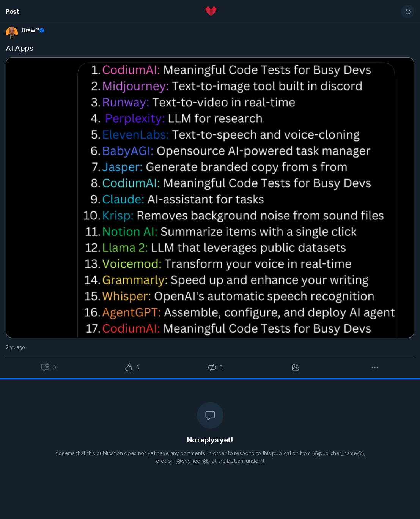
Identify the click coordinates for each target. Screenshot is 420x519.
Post (12, 11)
